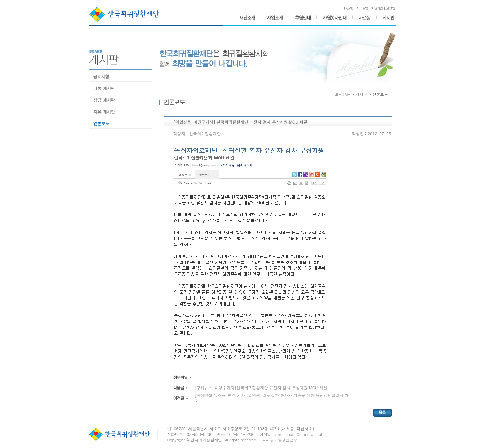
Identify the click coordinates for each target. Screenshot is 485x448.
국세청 (268, 440)
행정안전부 (288, 440)
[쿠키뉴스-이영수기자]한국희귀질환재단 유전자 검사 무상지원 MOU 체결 (261, 387)
